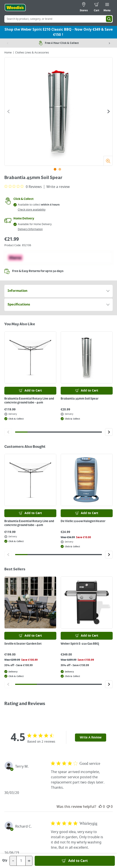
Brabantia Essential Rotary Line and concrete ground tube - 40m (29, 401)
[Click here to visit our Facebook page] (50, 817)
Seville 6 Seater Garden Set (23, 644)
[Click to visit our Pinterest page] (67, 817)
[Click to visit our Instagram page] (76, 817)
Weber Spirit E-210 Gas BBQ (80, 644)
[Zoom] (108, 161)
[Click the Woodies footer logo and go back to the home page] (58, 734)
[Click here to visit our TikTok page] (41, 817)
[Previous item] (8, 43)
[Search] (109, 19)
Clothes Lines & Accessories (32, 53)
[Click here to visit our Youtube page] (58, 817)
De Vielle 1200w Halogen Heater (83, 521)
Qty (5, 860)
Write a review (58, 187)
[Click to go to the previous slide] (8, 111)
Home (8, 53)
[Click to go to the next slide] (109, 111)
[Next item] (109, 43)
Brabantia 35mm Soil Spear (80, 399)
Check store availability (32, 210)
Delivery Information (30, 229)
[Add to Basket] (75, 861)
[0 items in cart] (97, 8)
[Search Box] (58, 19)
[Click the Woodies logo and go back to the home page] (15, 8)
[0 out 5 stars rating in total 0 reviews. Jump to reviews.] (23, 187)
